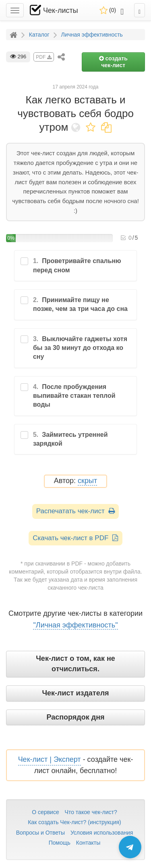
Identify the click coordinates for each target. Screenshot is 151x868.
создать (113, 62)
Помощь (60, 843)
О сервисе (45, 812)
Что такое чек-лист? (91, 812)
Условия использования (102, 833)
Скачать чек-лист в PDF (75, 538)
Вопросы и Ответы (40, 833)
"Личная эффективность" (75, 625)
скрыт (87, 481)
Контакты (88, 843)
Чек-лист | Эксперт (50, 759)
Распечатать (75, 511)
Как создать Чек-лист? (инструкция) (74, 822)
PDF (43, 57)
